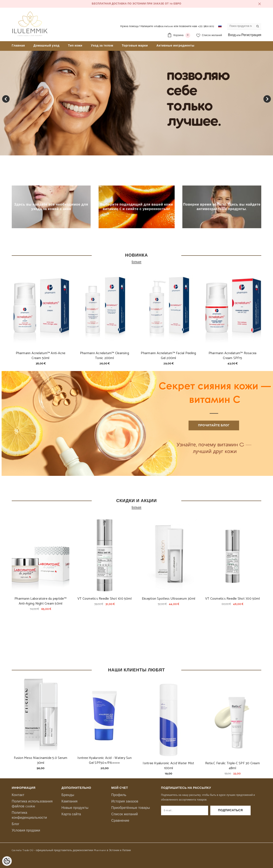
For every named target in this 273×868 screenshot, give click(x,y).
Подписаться (239, 810)
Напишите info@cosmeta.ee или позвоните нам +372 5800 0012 (177, 26)
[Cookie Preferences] (7, 861)
